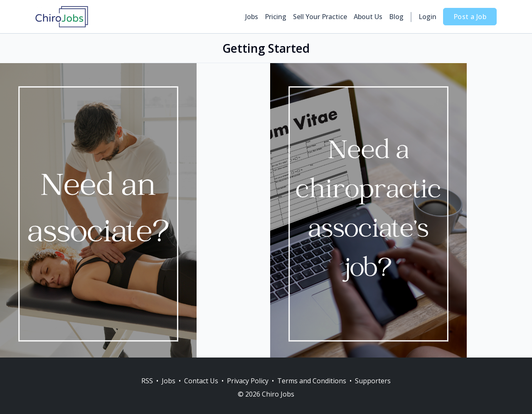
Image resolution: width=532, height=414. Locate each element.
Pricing (276, 17)
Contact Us (201, 381)
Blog (396, 17)
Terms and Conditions (312, 381)
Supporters (373, 381)
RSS (147, 381)
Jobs (252, 17)
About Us (368, 17)
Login (427, 17)
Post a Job (470, 17)
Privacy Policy (248, 381)
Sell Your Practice (320, 17)
